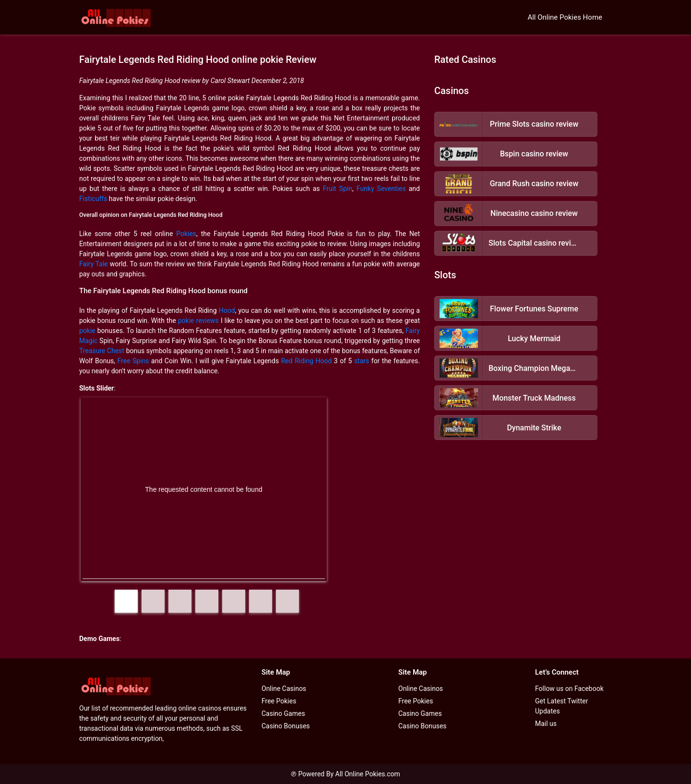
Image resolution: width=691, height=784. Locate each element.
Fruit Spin (338, 189)
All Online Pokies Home (565, 17)
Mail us (546, 724)
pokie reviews (198, 321)
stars (362, 361)
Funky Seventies (381, 189)
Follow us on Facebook (569, 689)
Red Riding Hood (307, 361)
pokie (87, 331)
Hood (227, 310)
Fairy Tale (94, 264)
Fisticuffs (93, 199)
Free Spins (133, 361)
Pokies (186, 234)
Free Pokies (279, 701)
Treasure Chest (102, 351)
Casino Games (283, 713)
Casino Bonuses (286, 726)
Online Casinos (284, 689)
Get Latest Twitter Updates (561, 706)
